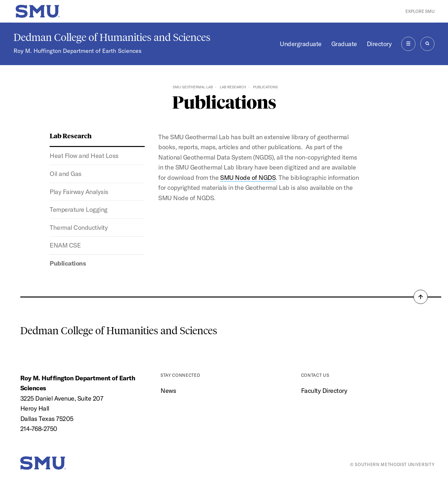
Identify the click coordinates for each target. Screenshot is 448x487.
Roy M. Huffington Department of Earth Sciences (78, 51)
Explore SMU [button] (420, 11)
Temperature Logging (79, 209)
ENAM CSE (65, 245)
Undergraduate (301, 44)
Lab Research (233, 87)
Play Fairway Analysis (79, 192)
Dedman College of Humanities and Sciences (112, 37)
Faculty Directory (324, 390)
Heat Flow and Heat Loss (84, 156)
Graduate (344, 44)
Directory (379, 44)
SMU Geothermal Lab (193, 87)
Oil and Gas (66, 174)
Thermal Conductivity (79, 227)
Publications (68, 263)
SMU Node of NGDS (248, 177)
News (168, 390)
